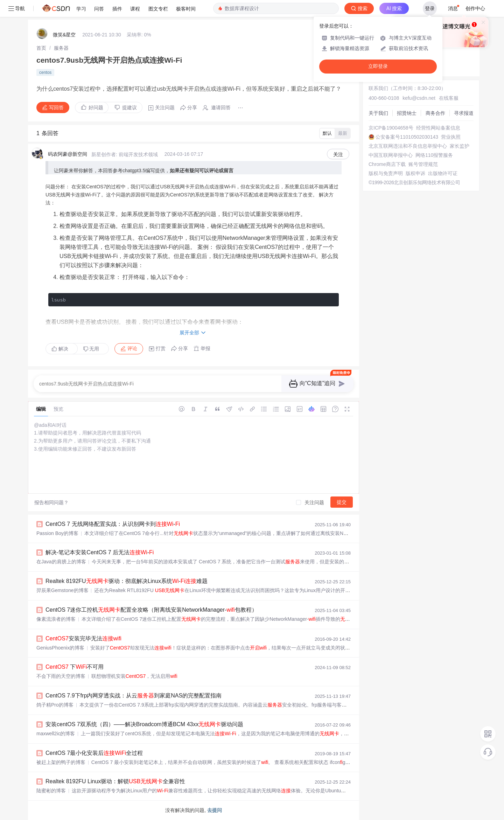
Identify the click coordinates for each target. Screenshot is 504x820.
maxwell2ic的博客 (56, 734)
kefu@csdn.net (419, 98)
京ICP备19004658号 (391, 128)
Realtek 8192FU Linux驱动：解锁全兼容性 (115, 781)
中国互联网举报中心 (391, 155)
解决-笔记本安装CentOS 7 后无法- (100, 552)
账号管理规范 (423, 164)
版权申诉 (415, 173)
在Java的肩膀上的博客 (61, 562)
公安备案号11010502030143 (407, 137)
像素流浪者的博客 (56, 619)
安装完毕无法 (83, 638)
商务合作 (435, 113)
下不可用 (75, 667)
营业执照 (451, 137)
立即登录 (378, 66)
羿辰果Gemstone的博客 (62, 590)
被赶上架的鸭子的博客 (61, 762)
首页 (41, 48)
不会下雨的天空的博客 (61, 676)
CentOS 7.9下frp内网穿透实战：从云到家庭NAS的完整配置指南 (134, 696)
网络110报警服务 (434, 155)
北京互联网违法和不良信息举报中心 (408, 146)
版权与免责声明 (386, 173)
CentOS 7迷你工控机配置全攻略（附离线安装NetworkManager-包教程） (151, 610)
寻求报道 (464, 113)
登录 (430, 8)
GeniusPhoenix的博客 (60, 648)
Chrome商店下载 (387, 164)
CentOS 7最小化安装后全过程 (94, 753)
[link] (41, 48)
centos (45, 72)
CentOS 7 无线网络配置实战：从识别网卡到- (113, 524)
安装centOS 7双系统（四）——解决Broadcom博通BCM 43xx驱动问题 (144, 724)
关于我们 (378, 113)
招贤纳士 (407, 113)
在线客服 (449, 98)
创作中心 (475, 8)
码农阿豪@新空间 (68, 154)
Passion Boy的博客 (57, 533)
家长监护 (460, 146)
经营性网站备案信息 (438, 128)
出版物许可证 (443, 173)
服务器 (61, 48)
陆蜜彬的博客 (51, 791)
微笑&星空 (64, 35)
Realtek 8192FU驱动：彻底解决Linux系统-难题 (127, 581)
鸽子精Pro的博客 (55, 705)
